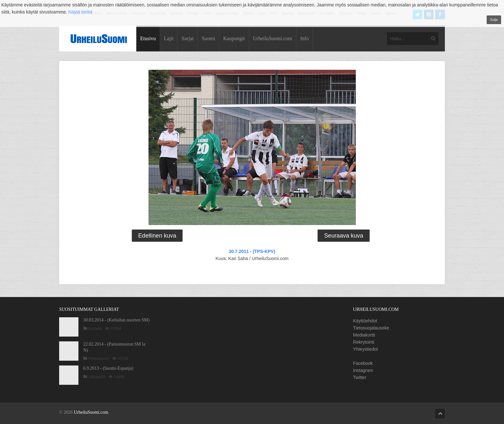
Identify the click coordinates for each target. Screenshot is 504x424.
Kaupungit (234, 38)
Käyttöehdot (365, 321)
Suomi (208, 38)
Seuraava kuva (343, 236)
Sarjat (188, 38)
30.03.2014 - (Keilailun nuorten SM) (116, 320)
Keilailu (95, 328)
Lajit (169, 38)
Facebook (363, 363)
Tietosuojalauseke (371, 328)
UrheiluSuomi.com (273, 38)
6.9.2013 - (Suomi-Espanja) (108, 368)
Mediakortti (364, 335)
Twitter (360, 377)
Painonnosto (99, 358)
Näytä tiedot (81, 12)
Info (305, 38)
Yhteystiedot (365, 349)
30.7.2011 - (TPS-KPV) (252, 251)
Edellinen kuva (157, 236)
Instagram (363, 370)
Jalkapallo (97, 377)
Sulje (494, 20)
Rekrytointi (364, 342)
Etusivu (148, 38)
